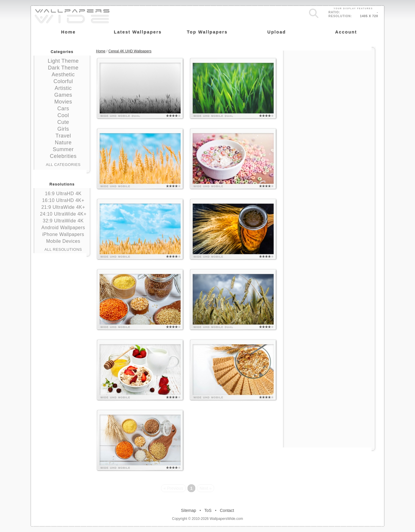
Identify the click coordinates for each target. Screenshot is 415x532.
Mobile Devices (63, 241)
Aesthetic (63, 75)
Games (63, 95)
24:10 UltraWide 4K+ (63, 214)
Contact (227, 510)
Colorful (63, 81)
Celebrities (63, 156)
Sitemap (189, 510)
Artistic (63, 88)
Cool (63, 115)
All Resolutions (63, 249)
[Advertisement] (329, 88)
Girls (63, 129)
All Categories (63, 165)
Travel (63, 136)
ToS (208, 510)
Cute (63, 122)
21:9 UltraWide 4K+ (63, 207)
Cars (63, 109)
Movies (63, 102)
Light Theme (63, 61)
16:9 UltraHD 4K (63, 194)
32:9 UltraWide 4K (63, 221)
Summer (63, 149)
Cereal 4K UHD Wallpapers (130, 51)
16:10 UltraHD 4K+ (63, 200)
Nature (63, 143)
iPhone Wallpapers (63, 234)
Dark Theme (63, 68)
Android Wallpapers (63, 228)
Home (101, 51)
